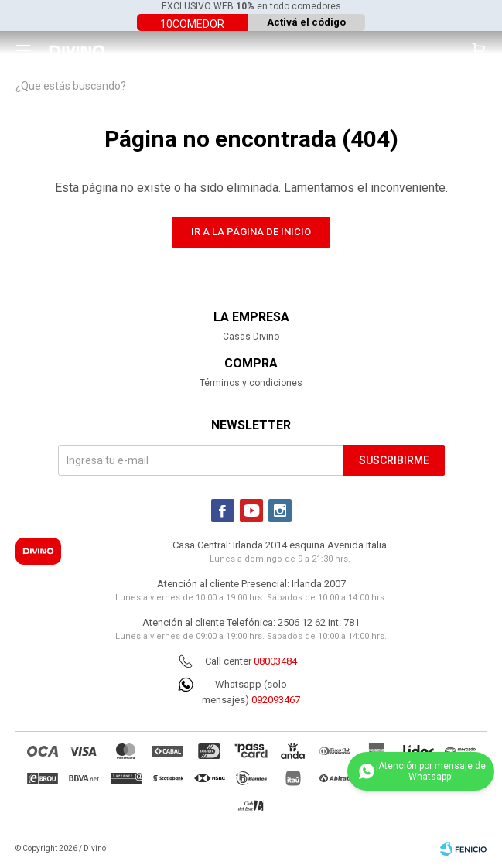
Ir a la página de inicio (251, 232)
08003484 (275, 661)
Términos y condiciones (251, 383)
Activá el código (306, 22)
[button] (479, 50)
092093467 (276, 700)
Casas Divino (251, 337)
